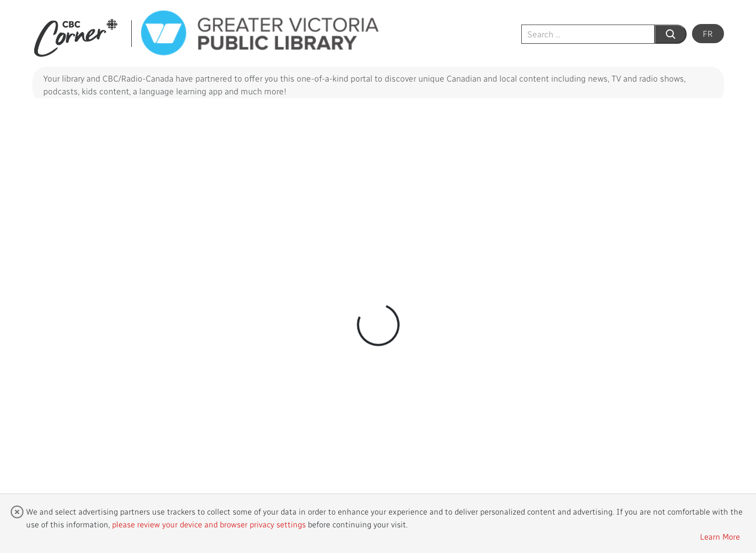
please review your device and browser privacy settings (209, 524)
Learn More (720, 536)
